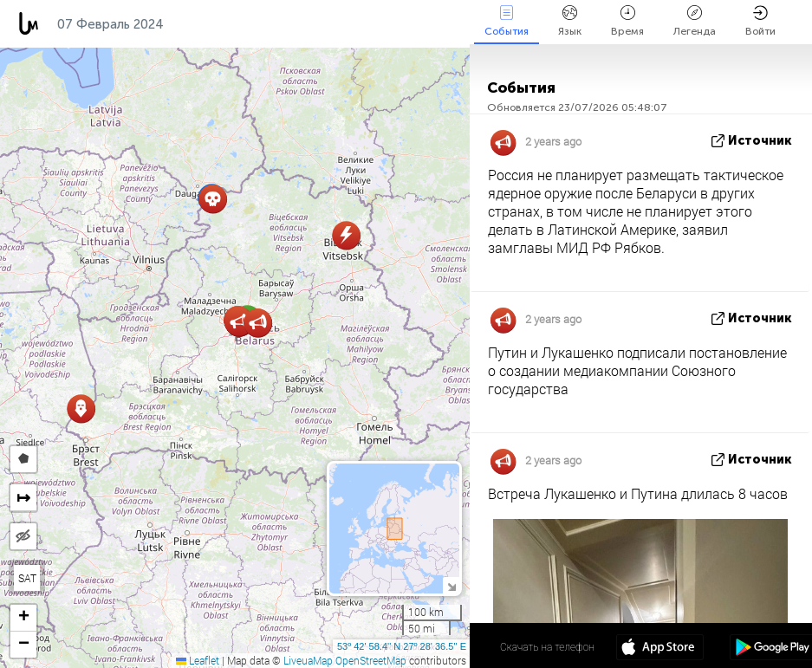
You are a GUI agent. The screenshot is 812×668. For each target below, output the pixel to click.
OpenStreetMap (371, 660)
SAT (27, 578)
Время (627, 21)
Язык (570, 21)
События (507, 21)
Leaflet (198, 660)
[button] (213, 199)
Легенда (695, 21)
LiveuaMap (308, 660)
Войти (760, 21)
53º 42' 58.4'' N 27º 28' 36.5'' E (402, 646)
